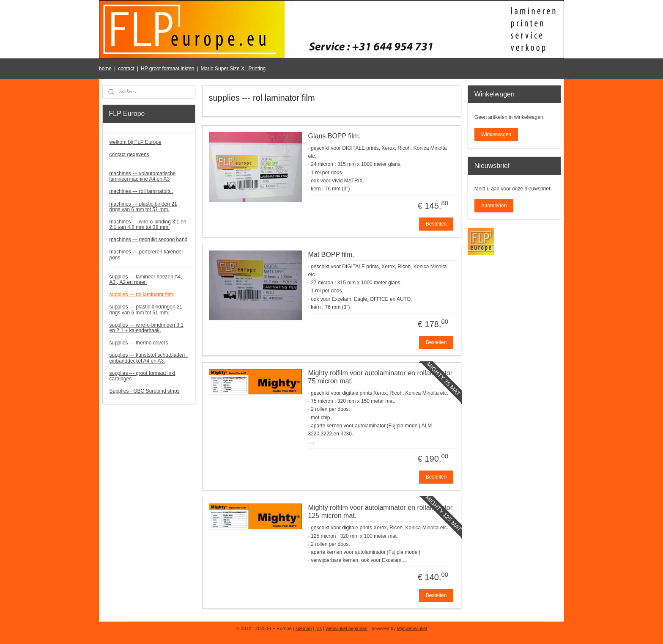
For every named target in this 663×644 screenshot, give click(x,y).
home (105, 69)
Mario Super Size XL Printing (233, 69)
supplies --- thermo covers (139, 343)
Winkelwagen (496, 135)
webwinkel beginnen (347, 628)
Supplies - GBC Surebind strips (145, 391)
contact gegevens (129, 154)
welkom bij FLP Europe (136, 142)
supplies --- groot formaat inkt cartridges (142, 376)
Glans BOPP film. (334, 136)
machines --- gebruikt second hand (149, 239)
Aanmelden (494, 206)
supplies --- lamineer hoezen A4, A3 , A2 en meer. (146, 279)
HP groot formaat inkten (168, 69)
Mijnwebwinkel (412, 628)
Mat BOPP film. (331, 255)
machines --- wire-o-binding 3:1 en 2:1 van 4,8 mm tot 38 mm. (148, 224)
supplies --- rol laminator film (141, 294)
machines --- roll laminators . (141, 191)
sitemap (304, 628)
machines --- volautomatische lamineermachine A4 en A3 (143, 176)
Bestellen (436, 224)
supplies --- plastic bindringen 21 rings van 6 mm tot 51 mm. (146, 310)
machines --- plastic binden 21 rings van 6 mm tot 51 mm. (143, 207)
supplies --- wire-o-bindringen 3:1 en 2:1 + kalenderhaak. (147, 328)
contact (126, 69)
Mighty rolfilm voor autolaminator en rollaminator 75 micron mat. (380, 377)
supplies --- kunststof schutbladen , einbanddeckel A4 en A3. (149, 358)
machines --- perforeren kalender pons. (147, 255)
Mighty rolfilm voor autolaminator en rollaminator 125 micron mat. (380, 512)
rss (319, 628)
